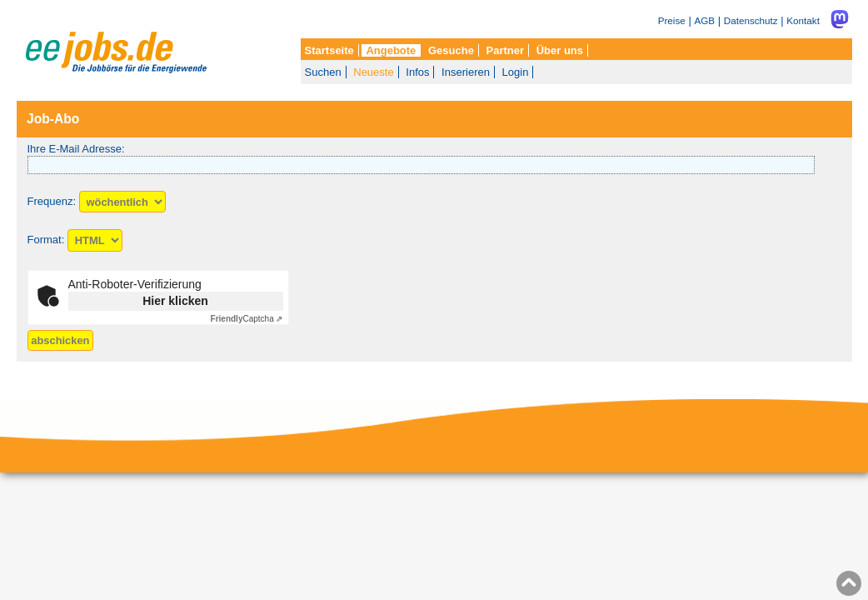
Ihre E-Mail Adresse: (76, 149)
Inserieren (466, 72)
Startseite (329, 50)
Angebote (391, 50)
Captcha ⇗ (247, 319)
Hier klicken (175, 301)
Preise (672, 20)
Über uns (560, 50)
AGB (704, 20)
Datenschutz (751, 20)
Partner (506, 50)
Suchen (323, 72)
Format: (46, 240)
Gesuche (451, 50)
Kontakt (803, 20)
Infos (417, 72)
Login (516, 72)
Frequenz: (52, 202)
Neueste (373, 72)
